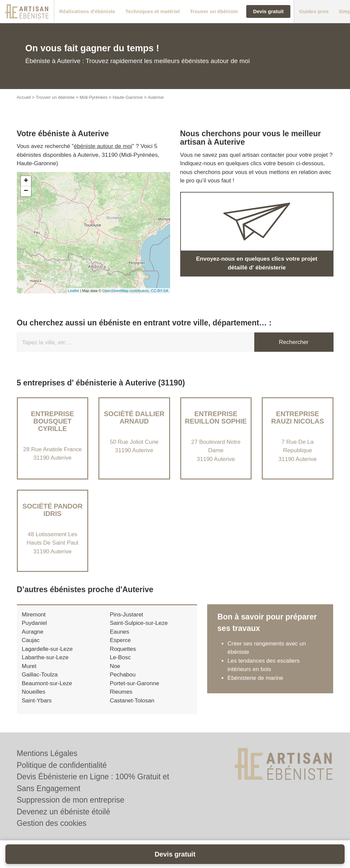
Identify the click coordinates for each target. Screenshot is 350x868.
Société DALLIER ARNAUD (134, 417)
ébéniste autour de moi (103, 146)
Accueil (24, 97)
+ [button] (26, 181)
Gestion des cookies (52, 823)
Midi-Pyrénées (93, 97)
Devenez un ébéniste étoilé (63, 812)
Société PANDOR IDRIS (52, 510)
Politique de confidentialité (62, 765)
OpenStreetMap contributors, (127, 291)
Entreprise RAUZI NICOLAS (298, 417)
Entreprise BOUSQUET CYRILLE (53, 421)
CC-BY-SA (160, 291)
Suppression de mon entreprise (71, 800)
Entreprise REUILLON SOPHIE (216, 417)
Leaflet (74, 291)
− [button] (26, 191)
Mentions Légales (47, 753)
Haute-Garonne (128, 97)
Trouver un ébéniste (55, 97)
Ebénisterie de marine (255, 678)
